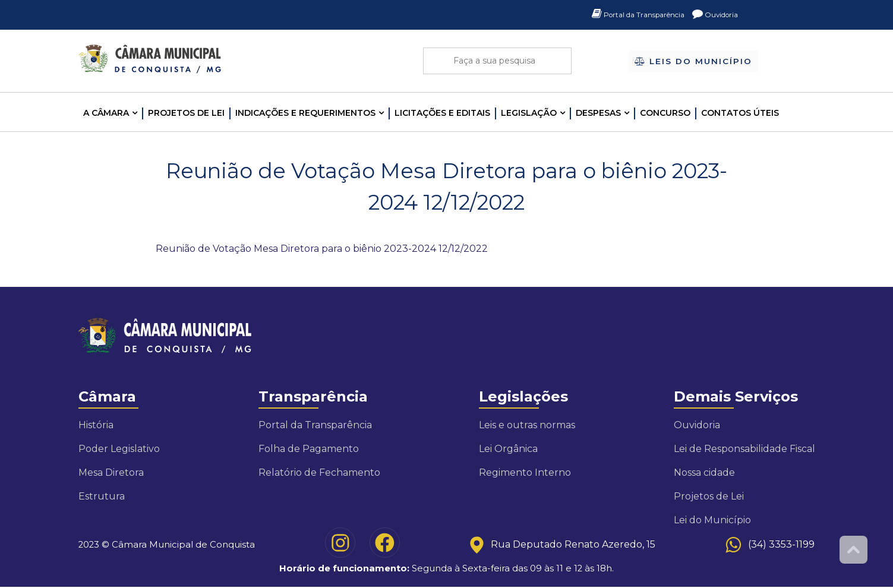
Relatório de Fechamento (319, 472)
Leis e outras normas (527, 425)
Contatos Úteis (740, 113)
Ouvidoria (712, 15)
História (96, 425)
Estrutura (102, 496)
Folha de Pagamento (309, 449)
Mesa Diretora (111, 472)
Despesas (598, 113)
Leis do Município (693, 62)
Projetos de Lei (186, 113)
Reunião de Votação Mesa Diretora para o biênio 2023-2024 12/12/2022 (322, 249)
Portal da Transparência (624, 15)
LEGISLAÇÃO (529, 113)
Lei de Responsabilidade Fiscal (744, 449)
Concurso (665, 113)
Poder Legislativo (119, 449)
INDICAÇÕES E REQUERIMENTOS (305, 113)
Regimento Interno (525, 472)
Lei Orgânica (508, 449)
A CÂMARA (106, 113)
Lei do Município (712, 520)
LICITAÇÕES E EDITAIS (442, 113)
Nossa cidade (704, 472)
